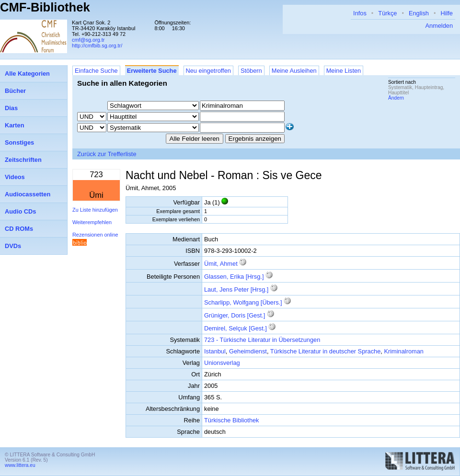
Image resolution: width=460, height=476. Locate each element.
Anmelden (439, 26)
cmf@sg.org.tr (88, 40)
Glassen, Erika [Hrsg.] (234, 277)
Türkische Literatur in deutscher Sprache (325, 351)
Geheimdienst (248, 351)
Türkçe (387, 13)
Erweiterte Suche (152, 71)
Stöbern (251, 71)
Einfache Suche (96, 71)
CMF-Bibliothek (45, 7)
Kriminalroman (404, 351)
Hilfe (447, 13)
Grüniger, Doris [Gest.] (235, 315)
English (419, 13)
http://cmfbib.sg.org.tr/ (97, 45)
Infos (360, 13)
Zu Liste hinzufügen (95, 210)
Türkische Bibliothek (232, 420)
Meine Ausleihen (294, 71)
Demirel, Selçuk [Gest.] (236, 328)
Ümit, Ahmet (221, 264)
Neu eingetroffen (208, 71)
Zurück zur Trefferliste (107, 154)
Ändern (396, 98)
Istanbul (215, 351)
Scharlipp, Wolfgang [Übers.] (243, 302)
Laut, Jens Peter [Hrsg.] (236, 289)
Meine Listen (344, 71)
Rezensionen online (95, 235)
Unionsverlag (222, 363)
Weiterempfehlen (92, 222)
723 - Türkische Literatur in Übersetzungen (262, 340)
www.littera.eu (20, 465)
